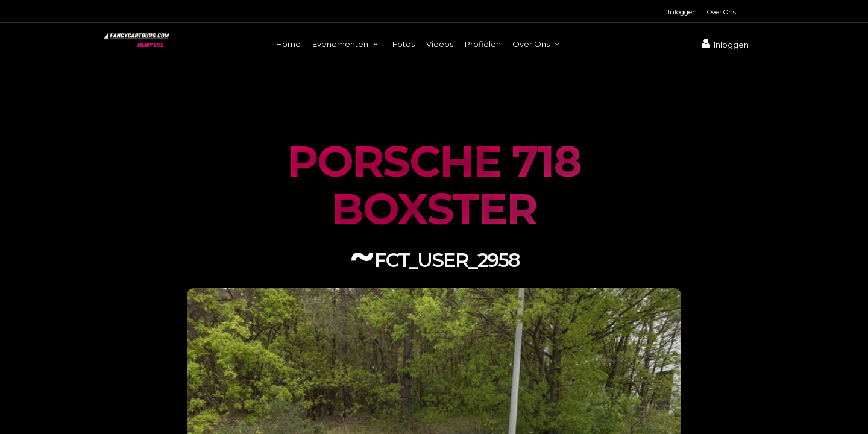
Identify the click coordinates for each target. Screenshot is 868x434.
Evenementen (347, 44)
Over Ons (722, 12)
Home (288, 44)
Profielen (483, 44)
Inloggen (682, 12)
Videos (440, 44)
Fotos (404, 44)
